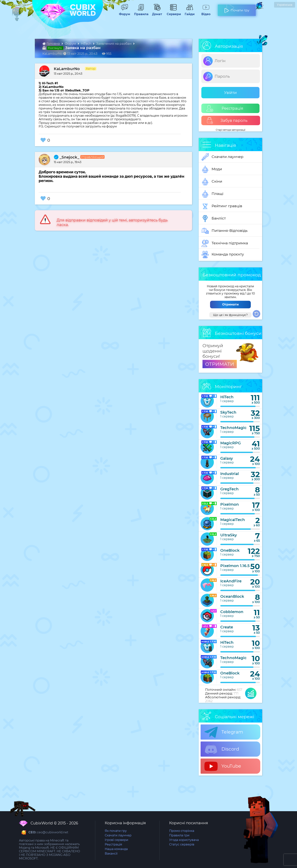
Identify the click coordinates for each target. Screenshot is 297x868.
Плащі (212, 194)
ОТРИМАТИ (220, 364)
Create (227, 627)
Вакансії (111, 854)
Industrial (230, 474)
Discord (222, 749)
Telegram (224, 732)
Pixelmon (230, 504)
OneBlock (230, 550)
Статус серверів (182, 844)
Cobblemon (232, 612)
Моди (212, 169)
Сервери (173, 12)
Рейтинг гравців (222, 206)
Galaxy (227, 458)
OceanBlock (232, 596)
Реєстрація (225, 108)
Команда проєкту (223, 255)
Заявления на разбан (114, 44)
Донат (156, 12)
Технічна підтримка (225, 243)
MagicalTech (233, 520)
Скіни (212, 182)
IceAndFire (231, 581)
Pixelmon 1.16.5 (235, 566)
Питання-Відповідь (225, 231)
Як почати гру (116, 831)
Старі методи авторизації (231, 130)
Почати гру (237, 9)
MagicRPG (231, 443)
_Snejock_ (67, 157)
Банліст (214, 219)
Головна (52, 44)
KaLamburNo (67, 69)
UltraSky (229, 535)
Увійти (230, 93)
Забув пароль (227, 121)
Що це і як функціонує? (230, 315)
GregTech (229, 489)
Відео (204, 12)
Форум (123, 12)
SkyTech (228, 412)
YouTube (223, 766)
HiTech (86, 44)
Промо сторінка (182, 831)
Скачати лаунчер (222, 157)
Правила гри (179, 835)
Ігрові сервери (116, 840)
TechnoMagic (233, 428)
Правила (141, 12)
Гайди (188, 12)
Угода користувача (184, 840)
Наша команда (116, 849)
